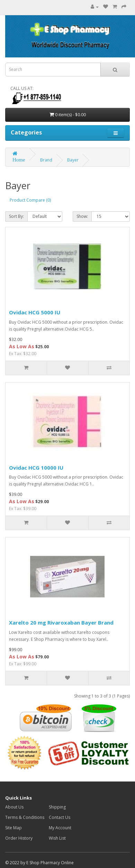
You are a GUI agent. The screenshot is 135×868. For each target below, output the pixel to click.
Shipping (57, 807)
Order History (19, 838)
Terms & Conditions (25, 817)
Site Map (13, 828)
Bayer (73, 160)
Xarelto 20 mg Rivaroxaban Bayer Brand (61, 622)
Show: (82, 216)
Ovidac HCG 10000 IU (36, 468)
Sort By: (16, 216)
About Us (14, 807)
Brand (46, 160)
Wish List (57, 838)
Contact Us (60, 817)
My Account (60, 828)
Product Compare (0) (30, 200)
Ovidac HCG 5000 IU (35, 312)
